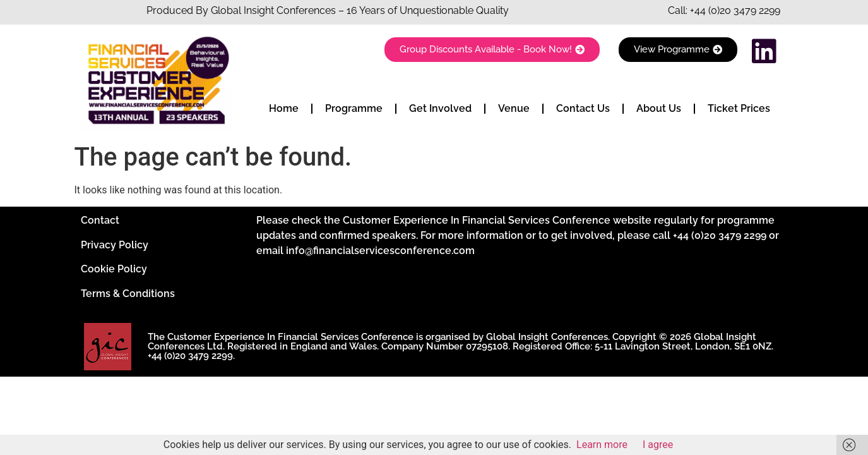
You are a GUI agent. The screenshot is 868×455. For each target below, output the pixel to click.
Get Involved (440, 108)
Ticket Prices (739, 108)
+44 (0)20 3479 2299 (735, 10)
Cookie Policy (114, 269)
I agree (658, 445)
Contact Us (583, 108)
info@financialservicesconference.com (380, 251)
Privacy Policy (115, 245)
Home (284, 108)
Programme (354, 108)
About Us (659, 108)
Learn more (602, 445)
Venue (514, 108)
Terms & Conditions (128, 294)
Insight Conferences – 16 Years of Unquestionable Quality (375, 10)
